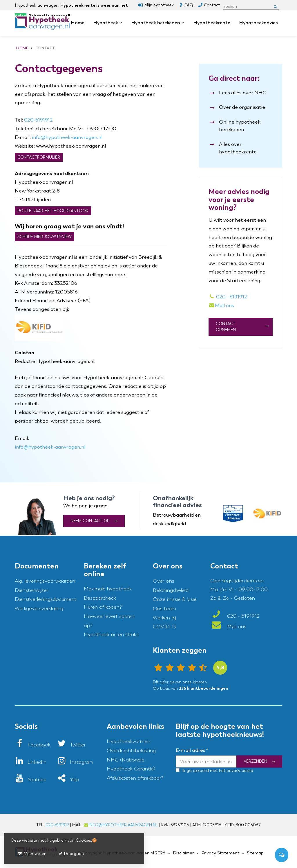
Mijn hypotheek (159, 5)
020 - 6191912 (228, 297)
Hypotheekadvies (258, 23)
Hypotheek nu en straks (111, 635)
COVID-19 (165, 627)
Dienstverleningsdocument (46, 599)
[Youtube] (31, 780)
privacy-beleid (239, 771)
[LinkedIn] (31, 762)
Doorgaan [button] (71, 854)
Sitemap (255, 853)
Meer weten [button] (32, 854)
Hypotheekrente (212, 23)
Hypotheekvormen (128, 741)
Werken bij (164, 618)
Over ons (164, 581)
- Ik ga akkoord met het (202, 771)
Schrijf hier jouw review (45, 237)
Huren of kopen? (103, 607)
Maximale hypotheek (108, 589)
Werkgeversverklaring (39, 609)
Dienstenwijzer (32, 590)
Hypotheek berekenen (158, 23)
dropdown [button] (123, 23)
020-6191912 (38, 120)
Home (78, 23)
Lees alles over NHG (243, 93)
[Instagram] (75, 762)
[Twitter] (71, 745)
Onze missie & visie (175, 599)
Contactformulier (39, 157)
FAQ (189, 5)
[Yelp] (68, 780)
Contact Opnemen (226, 327)
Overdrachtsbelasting (131, 751)
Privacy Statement (220, 853)
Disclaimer (183, 853)
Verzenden (255, 762)
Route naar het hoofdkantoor (53, 211)
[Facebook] (33, 745)
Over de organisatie (242, 107)
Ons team (164, 609)
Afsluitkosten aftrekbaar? (135, 778)
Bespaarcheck (100, 598)
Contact (212, 5)
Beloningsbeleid (171, 590)
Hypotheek (108, 23)
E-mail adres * (192, 750)
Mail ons (228, 626)
